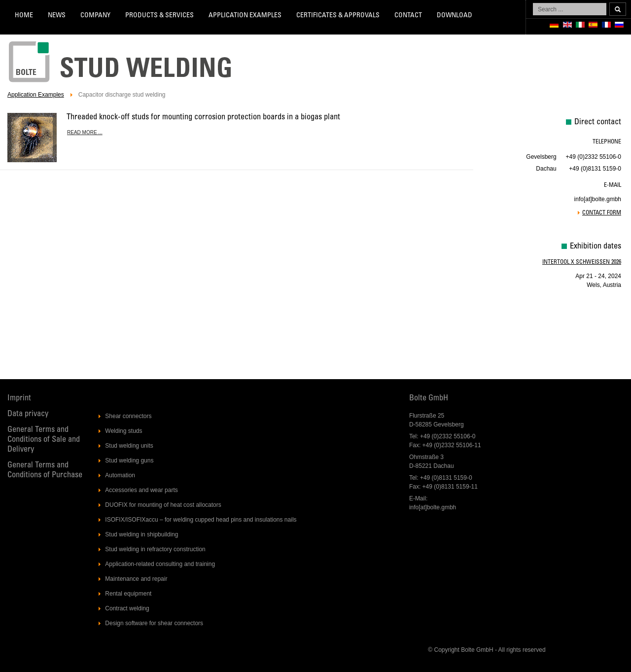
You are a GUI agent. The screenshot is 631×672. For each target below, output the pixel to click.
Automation (120, 475)
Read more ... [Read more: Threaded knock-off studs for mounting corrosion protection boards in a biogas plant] (85, 132)
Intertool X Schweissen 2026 (582, 262)
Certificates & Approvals (338, 16)
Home (24, 16)
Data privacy (28, 414)
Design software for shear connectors (154, 623)
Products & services (159, 16)
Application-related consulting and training (160, 564)
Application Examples (245, 16)
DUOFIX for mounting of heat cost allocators (163, 505)
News (57, 16)
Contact (408, 16)
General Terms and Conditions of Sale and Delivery (44, 440)
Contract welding (127, 608)
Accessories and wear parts (141, 490)
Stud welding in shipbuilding (141, 534)
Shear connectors (128, 416)
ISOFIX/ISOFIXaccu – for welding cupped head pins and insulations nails (201, 520)
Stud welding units (129, 446)
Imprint (19, 399)
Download (455, 16)
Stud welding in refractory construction (155, 549)
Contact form (602, 213)
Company (95, 16)
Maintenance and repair (136, 579)
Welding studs (123, 431)
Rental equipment (128, 594)
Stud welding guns (129, 460)
